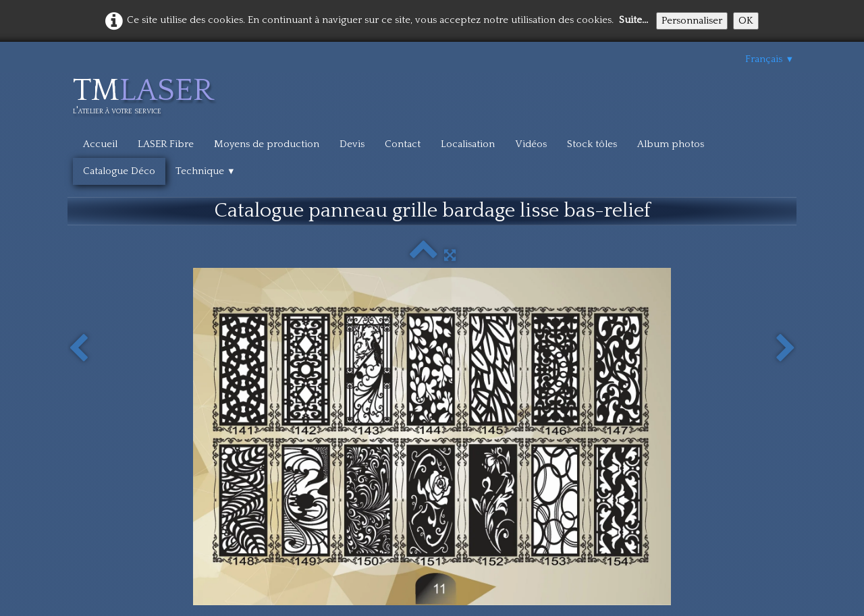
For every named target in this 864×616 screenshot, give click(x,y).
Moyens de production (267, 144)
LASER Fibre (166, 144)
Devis (352, 144)
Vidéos (531, 144)
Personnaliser (692, 21)
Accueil (100, 144)
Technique (206, 171)
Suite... (633, 20)
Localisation (468, 144)
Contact (403, 144)
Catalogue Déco (119, 171)
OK (746, 21)
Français (769, 59)
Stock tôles (592, 144)
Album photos (671, 144)
